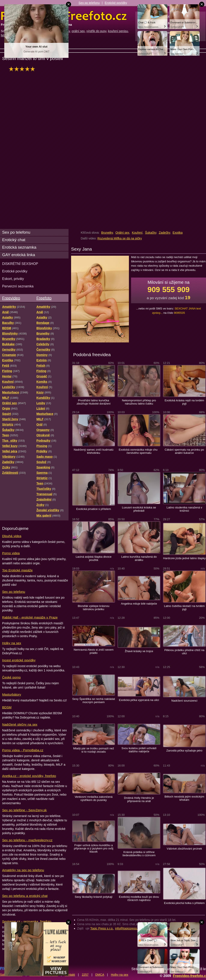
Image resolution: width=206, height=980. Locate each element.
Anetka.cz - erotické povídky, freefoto (29, 776)
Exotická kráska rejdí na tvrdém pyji (184, 402)
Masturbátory (12, 694)
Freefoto (44, 298)
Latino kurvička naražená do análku (139, 558)
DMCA (100, 975)
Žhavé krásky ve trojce (139, 651)
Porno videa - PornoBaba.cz (23, 750)
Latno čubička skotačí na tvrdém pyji (184, 608)
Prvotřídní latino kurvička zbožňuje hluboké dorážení (94, 402)
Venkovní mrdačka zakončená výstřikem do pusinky (94, 798)
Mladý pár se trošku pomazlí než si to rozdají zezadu (94, 750)
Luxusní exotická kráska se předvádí (139, 509)
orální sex (78, 31)
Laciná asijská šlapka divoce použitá (94, 558)
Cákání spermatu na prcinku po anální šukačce (184, 451)
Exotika (178, 233)
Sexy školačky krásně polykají (94, 897)
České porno (11, 677)
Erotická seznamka (19, 247)
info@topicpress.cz (128, 928)
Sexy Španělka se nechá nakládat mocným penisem (93, 701)
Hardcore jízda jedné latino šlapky (184, 558)
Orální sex (122, 233)
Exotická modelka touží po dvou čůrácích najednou (139, 898)
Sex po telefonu (89, 3)
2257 (85, 975)
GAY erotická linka (19, 255)
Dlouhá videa (12, 536)
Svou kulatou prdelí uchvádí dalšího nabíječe (139, 750)
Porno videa (11, 553)
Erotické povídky (116, 3)
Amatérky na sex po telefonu (23, 870)
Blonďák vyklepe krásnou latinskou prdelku (94, 608)
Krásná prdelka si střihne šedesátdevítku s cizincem (139, 854)
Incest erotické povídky (19, 660)
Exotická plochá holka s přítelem (184, 903)
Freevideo (11, 298)
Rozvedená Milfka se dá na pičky (120, 238)
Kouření (137, 233)
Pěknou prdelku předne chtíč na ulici (184, 652)
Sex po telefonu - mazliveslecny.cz (27, 840)
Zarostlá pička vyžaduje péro (184, 751)
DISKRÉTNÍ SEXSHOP (20, 264)
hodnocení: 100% (23, 69)
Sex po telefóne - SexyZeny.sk (24, 810)
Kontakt (70, 975)
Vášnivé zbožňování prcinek (184, 849)
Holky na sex (12, 643)
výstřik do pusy (96, 31)
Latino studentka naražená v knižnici (184, 509)
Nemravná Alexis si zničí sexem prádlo (94, 651)
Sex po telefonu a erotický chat (25, 896)
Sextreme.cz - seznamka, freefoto (27, 921)
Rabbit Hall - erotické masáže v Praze (30, 617)
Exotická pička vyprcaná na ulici (139, 700)
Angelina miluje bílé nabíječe (139, 604)
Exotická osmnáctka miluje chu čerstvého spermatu (139, 451)
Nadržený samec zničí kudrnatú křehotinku (93, 451)
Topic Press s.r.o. (102, 928)
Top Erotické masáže (17, 570)
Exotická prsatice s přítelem (94, 509)
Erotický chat (14, 240)
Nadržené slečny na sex (20, 724)
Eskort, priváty (13, 279)
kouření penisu (118, 31)
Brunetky (107, 233)
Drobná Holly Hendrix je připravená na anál (139, 799)
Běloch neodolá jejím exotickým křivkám (184, 798)
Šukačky (151, 233)
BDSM (7, 707)
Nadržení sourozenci (184, 701)
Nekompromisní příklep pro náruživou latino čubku (139, 402)
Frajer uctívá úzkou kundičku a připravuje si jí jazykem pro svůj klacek (94, 848)
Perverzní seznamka (18, 286)
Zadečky (165, 233)
